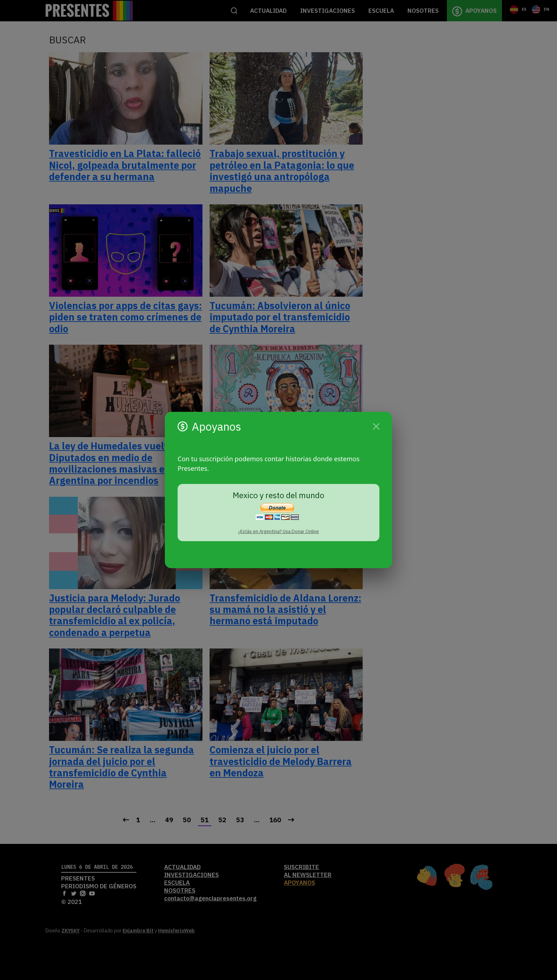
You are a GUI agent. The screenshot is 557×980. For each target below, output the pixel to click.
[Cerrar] (376, 426)
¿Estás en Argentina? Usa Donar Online (278, 531)
